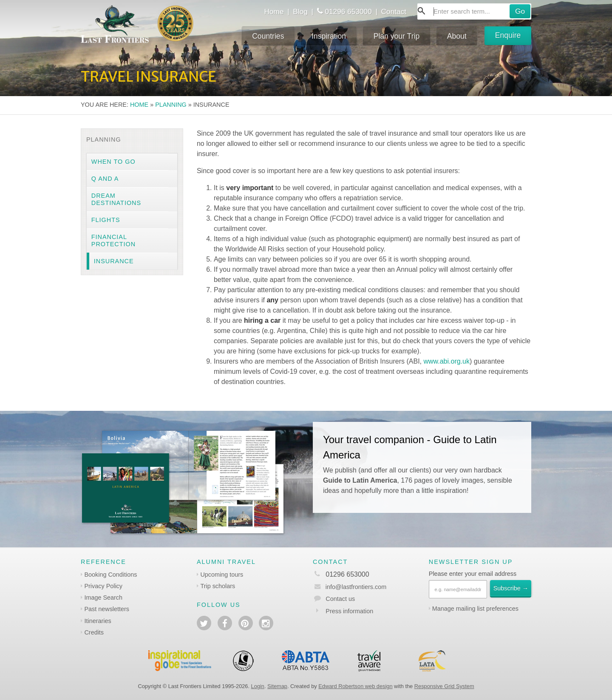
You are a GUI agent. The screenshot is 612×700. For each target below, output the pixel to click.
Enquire (508, 35)
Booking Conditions (110, 575)
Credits (94, 632)
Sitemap (277, 686)
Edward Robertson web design (355, 686)
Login (258, 686)
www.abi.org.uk (446, 361)
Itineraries (98, 621)
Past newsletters (107, 609)
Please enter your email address (473, 574)
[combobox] (474, 11)
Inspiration (329, 36)
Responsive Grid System (444, 686)
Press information (349, 611)
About (457, 36)
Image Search (103, 598)
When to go (113, 162)
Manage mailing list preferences (475, 609)
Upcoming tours (222, 575)
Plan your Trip (397, 36)
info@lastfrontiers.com (350, 587)
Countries (268, 36)
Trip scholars (218, 586)
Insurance (114, 261)
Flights (106, 220)
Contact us (340, 599)
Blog (300, 11)
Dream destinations (116, 199)
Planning (171, 105)
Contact (394, 11)
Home (274, 11)
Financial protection (113, 240)
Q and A (105, 179)
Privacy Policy (103, 586)
